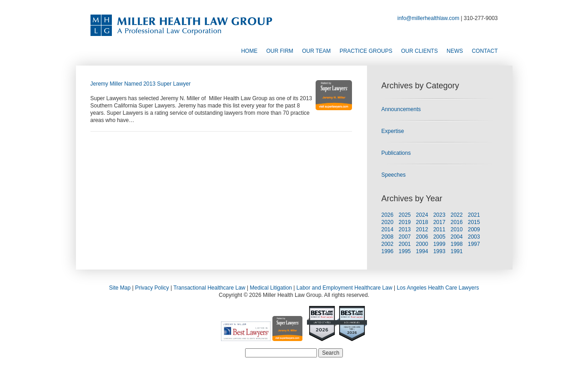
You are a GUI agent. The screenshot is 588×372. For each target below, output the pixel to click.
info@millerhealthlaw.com (428, 18)
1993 (440, 251)
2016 (457, 222)
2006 (422, 237)
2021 (474, 215)
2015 (474, 222)
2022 (457, 215)
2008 (388, 237)
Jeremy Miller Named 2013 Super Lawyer (141, 84)
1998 (457, 244)
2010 (457, 229)
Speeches (394, 175)
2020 (388, 222)
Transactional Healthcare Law (209, 288)
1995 (405, 251)
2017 (440, 222)
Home (249, 51)
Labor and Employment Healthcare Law (344, 288)
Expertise (393, 131)
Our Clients (420, 51)
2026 (388, 215)
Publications (396, 153)
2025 (405, 215)
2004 (457, 237)
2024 (422, 215)
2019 (405, 222)
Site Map (120, 288)
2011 (440, 229)
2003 (474, 237)
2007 (405, 237)
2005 (440, 237)
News (455, 51)
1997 (474, 244)
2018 (422, 222)
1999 (440, 244)
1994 (422, 251)
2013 (405, 229)
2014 (388, 229)
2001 (405, 244)
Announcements (401, 109)
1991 (457, 251)
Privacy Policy (152, 288)
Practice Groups (366, 51)
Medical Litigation (271, 288)
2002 (388, 244)
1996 (388, 251)
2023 (440, 215)
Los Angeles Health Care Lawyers (438, 288)
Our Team (316, 51)
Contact (485, 51)
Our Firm (280, 51)
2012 (422, 229)
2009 (474, 229)
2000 (422, 244)
